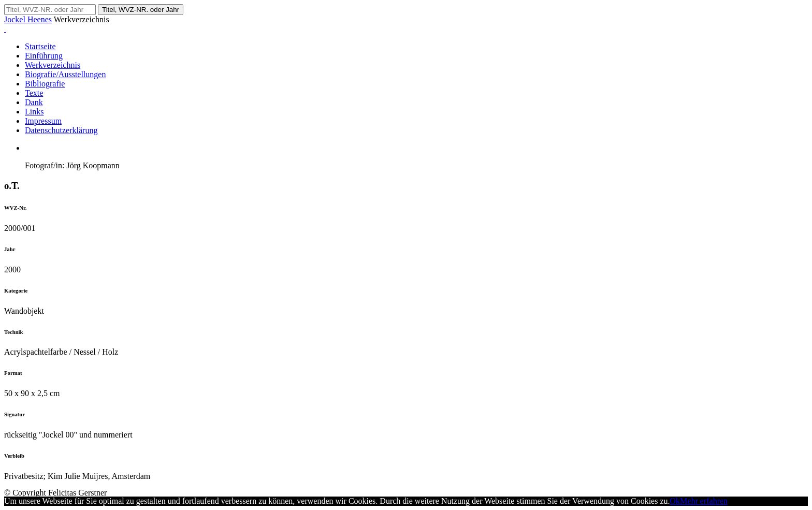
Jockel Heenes (28, 19)
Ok (675, 501)
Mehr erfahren (704, 501)
